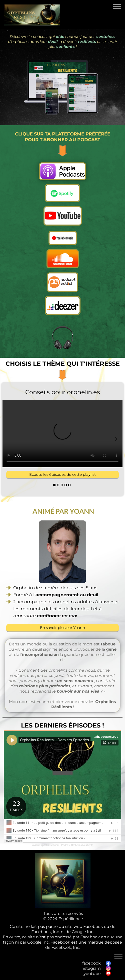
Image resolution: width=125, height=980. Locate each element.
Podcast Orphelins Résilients (77, 845)
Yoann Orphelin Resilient (45, 845)
